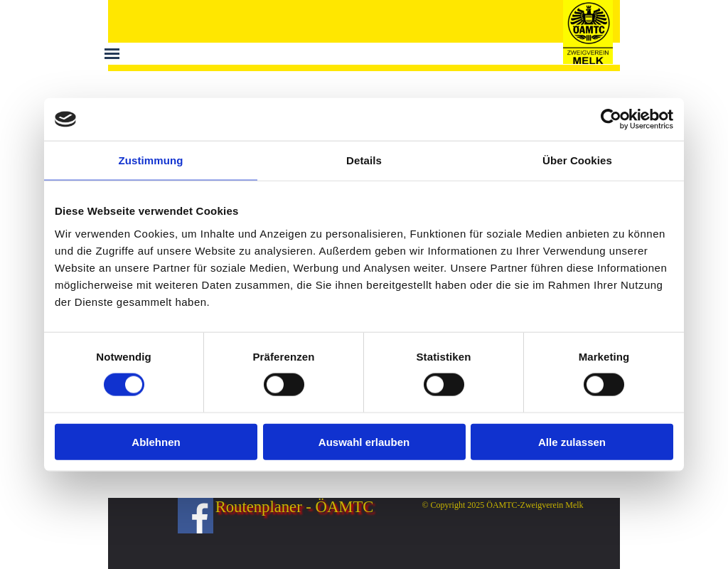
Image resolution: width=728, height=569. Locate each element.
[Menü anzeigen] (112, 54)
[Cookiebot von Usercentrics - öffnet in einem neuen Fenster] (611, 119)
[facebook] (196, 516)
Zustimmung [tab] (151, 160)
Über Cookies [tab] (577, 160)
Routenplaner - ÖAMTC (295, 507)
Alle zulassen (572, 441)
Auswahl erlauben (364, 441)
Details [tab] (364, 160)
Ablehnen (156, 441)
